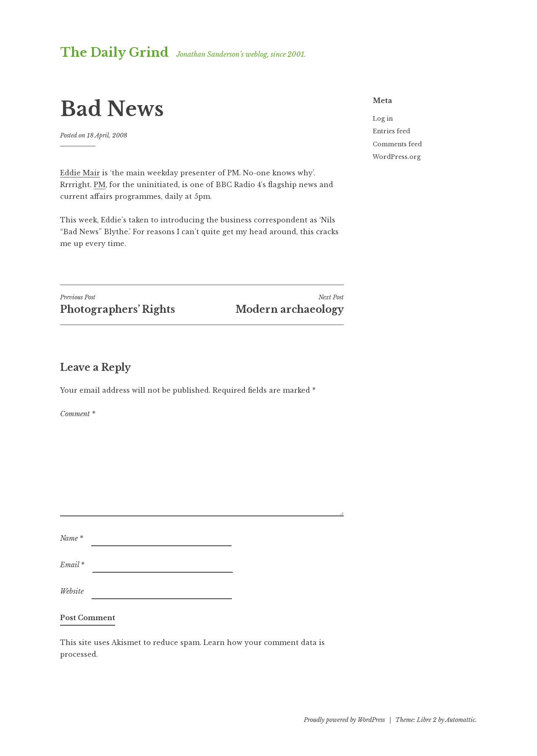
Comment (78, 414)
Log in (383, 119)
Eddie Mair (80, 173)
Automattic (460, 720)
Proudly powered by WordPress (344, 720)
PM (100, 185)
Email (72, 565)
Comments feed (397, 144)
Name (72, 538)
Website (72, 591)
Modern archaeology (272, 304)
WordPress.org (397, 157)
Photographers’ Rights (131, 304)
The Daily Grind (115, 53)
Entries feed (391, 131)
